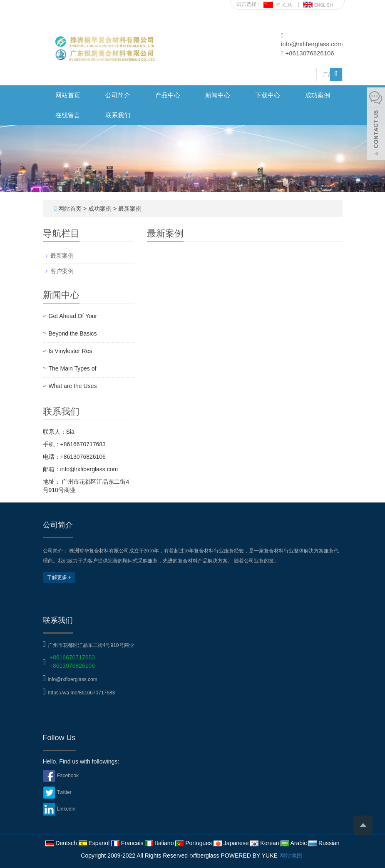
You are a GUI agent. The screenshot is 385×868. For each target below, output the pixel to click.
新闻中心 (218, 95)
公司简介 (118, 95)
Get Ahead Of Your (73, 316)
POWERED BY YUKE (250, 856)
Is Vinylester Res (71, 351)
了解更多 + (59, 577)
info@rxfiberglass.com (312, 44)
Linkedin (66, 809)
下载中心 (268, 95)
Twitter (64, 792)
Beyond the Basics (73, 333)
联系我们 (118, 115)
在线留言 (68, 115)
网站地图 (291, 856)
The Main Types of (73, 368)
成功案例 (318, 95)
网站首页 (68, 95)
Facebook (68, 776)
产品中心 (168, 95)
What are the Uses (73, 386)
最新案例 (129, 209)
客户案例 (62, 271)
